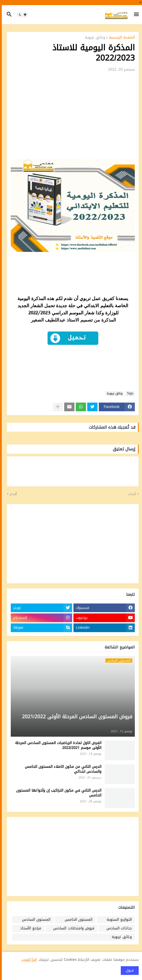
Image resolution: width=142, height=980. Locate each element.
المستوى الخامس (77, 920)
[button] (135, 15)
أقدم (12, 494)
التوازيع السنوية (117, 920)
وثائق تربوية (93, 38)
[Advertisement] (71, 117)
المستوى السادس (34, 920)
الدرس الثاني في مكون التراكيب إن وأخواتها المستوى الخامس (57, 793)
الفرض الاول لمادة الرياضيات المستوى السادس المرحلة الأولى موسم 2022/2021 (56, 745)
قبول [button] (128, 970)
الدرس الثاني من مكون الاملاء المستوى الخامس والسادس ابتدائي (61, 769)
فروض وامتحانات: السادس (72, 928)
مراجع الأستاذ (29, 928)
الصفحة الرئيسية (120, 38)
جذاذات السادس (117, 928)
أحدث (130, 494)
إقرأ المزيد (27, 960)
